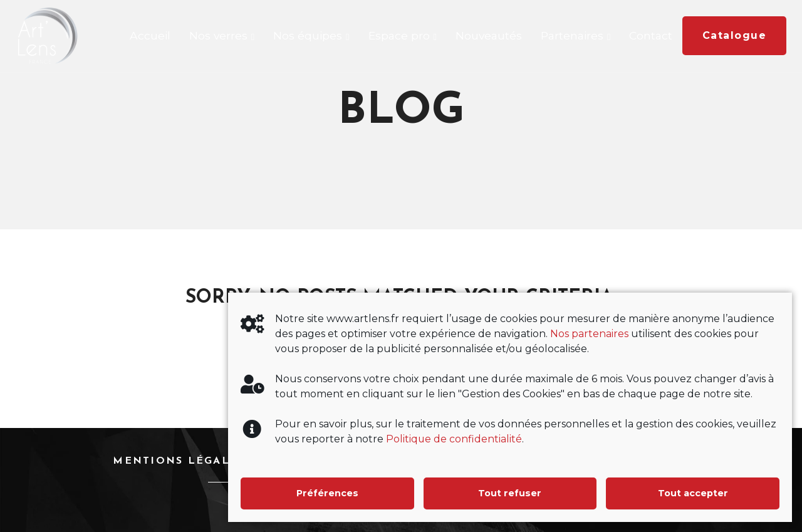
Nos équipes (308, 35)
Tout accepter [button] (693, 493)
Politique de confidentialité (454, 439)
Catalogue (735, 35)
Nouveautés (489, 35)
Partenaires (572, 35)
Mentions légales (179, 461)
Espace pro (399, 35)
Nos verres (218, 35)
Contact (651, 35)
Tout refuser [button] (510, 493)
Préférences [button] (327, 493)
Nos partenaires (589, 334)
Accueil (150, 35)
